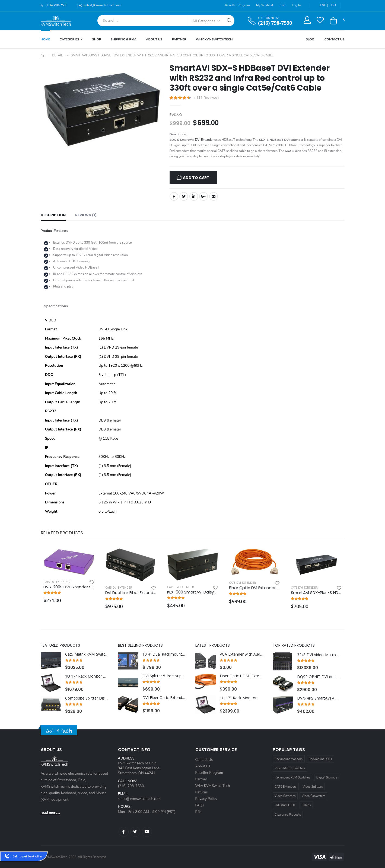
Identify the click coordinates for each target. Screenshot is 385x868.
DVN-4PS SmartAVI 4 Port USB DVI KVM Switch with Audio (319, 698)
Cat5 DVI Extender (57, 582)
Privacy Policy (206, 799)
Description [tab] (53, 215)
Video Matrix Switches (290, 768)
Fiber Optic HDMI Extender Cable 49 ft (242, 676)
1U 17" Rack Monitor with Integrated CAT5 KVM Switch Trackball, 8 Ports (87, 676)
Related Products (62, 533)
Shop (96, 39)
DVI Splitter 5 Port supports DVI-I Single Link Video (164, 676)
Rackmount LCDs (320, 759)
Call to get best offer (28, 856)
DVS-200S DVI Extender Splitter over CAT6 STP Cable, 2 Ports (69, 587)
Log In (296, 5)
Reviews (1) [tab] (86, 215)
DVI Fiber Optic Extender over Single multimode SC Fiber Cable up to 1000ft (164, 698)
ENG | (321, 5)
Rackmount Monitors (289, 759)
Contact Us (335, 39)
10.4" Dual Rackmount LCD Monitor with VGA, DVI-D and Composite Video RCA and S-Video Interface (164, 654)
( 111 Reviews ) (207, 98)
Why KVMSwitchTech (213, 786)
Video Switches (285, 796)
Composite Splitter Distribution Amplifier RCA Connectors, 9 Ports (87, 698)
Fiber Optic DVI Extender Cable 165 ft (254, 588)
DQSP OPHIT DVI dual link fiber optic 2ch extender (319, 677)
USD (333, 5)
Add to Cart (196, 178)
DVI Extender (204, 140)
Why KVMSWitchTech (214, 39)
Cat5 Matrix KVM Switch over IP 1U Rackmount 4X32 (87, 654)
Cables (306, 805)
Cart (283, 5)
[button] (333, 21)
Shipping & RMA (123, 39)
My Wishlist (265, 5)
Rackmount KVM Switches (292, 778)
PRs (198, 812)
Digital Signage (327, 778)
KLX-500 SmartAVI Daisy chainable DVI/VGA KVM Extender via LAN (193, 592)
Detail (57, 55)
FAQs (200, 805)
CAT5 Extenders (286, 787)
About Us (154, 39)
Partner (179, 39)
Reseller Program (237, 5)
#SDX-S (176, 114)
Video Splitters (313, 787)
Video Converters (313, 796)
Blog (310, 39)
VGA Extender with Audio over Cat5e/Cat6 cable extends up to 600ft (242, 654)
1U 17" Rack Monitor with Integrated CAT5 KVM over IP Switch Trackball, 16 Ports (242, 698)
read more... (50, 813)
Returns (202, 792)
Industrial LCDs (285, 805)
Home (45, 39)
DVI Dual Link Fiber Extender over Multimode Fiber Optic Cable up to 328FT (131, 593)
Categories (69, 39)
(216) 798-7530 (275, 23)
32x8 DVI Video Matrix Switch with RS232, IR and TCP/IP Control (319, 655)
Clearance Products (288, 815)
